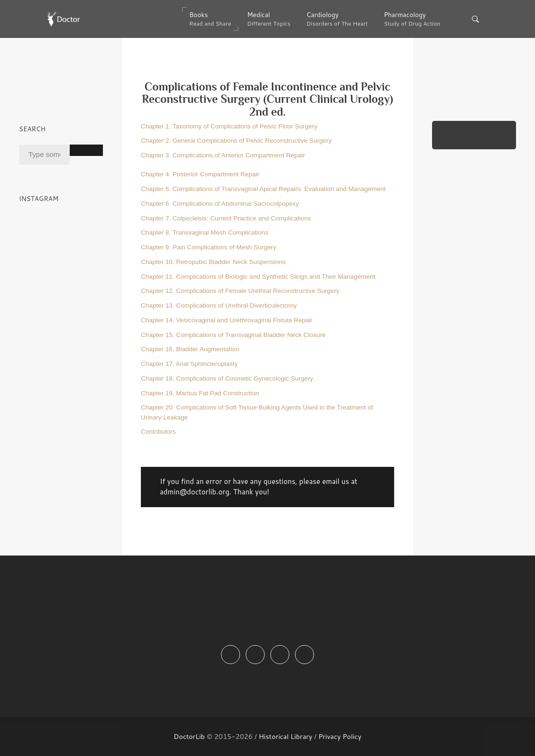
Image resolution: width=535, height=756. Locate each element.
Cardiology (337, 19)
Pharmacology (412, 19)
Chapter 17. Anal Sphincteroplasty (189, 364)
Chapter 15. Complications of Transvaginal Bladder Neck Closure (233, 335)
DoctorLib (189, 736)
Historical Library (285, 736)
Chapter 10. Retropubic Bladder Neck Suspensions (213, 262)
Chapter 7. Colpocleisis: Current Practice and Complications (226, 218)
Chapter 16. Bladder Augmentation (190, 349)
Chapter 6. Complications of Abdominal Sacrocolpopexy (220, 204)
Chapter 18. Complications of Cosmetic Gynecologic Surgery (227, 378)
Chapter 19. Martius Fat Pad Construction (200, 393)
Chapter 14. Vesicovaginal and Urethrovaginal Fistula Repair (227, 320)
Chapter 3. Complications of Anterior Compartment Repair (223, 155)
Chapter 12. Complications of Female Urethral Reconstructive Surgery (240, 291)
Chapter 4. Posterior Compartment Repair (200, 174)
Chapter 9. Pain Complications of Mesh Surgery (208, 247)
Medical (269, 19)
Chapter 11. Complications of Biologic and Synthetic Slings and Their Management (258, 277)
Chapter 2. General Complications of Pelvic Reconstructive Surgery (236, 141)
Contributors (158, 432)
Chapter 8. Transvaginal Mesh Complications (205, 232)
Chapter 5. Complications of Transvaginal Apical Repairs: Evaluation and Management (263, 189)
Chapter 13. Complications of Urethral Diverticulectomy (219, 305)
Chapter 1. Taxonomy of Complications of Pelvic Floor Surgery (229, 126)
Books (210, 19)
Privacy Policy (340, 736)
